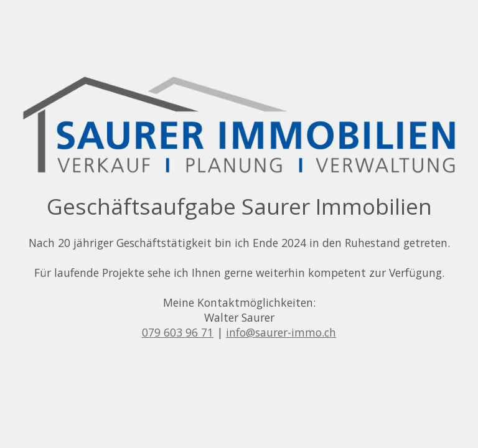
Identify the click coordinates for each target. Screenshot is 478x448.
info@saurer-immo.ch (281, 332)
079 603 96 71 (178, 332)
